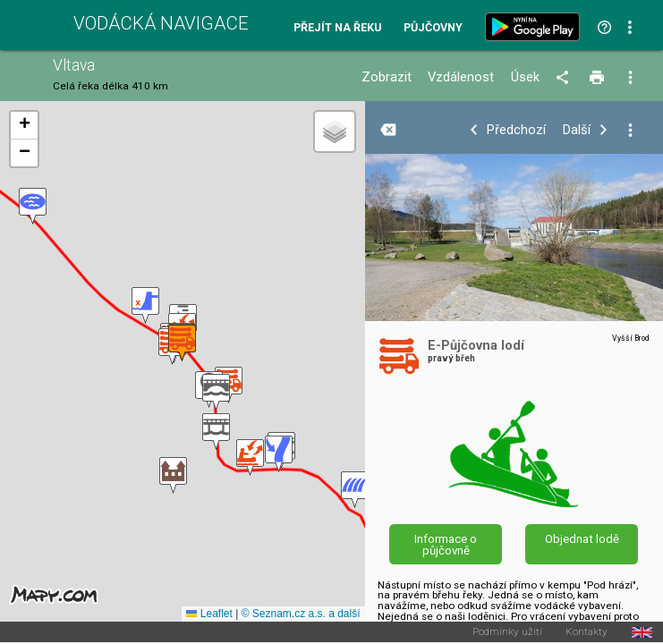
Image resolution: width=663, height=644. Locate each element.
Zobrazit (387, 77)
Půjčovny (433, 28)
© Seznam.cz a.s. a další (301, 614)
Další (577, 130)
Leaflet (209, 614)
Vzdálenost (461, 77)
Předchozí (516, 130)
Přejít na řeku (337, 28)
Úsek (525, 77)
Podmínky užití (507, 632)
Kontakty (586, 632)
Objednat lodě (582, 539)
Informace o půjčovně (446, 545)
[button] (33, 206)
